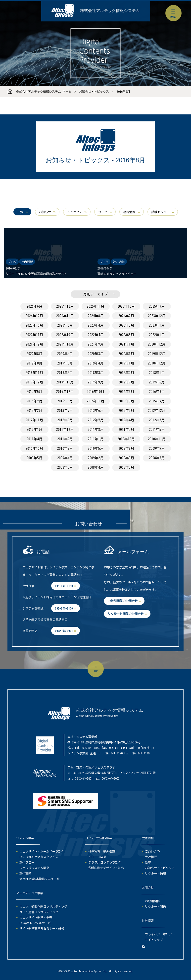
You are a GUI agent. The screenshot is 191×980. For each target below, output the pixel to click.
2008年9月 (126, 458)
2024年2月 (126, 316)
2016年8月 (123, 91)
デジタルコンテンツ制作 (105, 862)
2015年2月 (34, 411)
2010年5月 (96, 448)
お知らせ (45, 212)
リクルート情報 (155, 873)
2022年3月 (126, 335)
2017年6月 (157, 382)
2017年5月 (34, 392)
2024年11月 (65, 316)
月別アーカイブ (95, 294)
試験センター (160, 212)
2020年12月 (157, 344)
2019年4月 (96, 363)
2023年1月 (157, 325)
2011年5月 (157, 430)
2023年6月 (65, 325)
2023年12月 (157, 316)
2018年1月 (157, 373)
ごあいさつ (152, 851)
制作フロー (27, 862)
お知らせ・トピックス (94, 91)
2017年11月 (65, 382)
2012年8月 (65, 420)
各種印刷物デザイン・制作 (106, 868)
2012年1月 (34, 430)
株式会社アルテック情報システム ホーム (44, 91)
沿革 (148, 862)
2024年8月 (96, 316)
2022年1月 (157, 335)
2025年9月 (157, 306)
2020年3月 (96, 354)
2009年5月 (34, 458)
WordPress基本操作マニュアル (40, 879)
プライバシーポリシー (160, 934)
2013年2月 (126, 411)
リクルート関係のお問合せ (126, 614)
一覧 (20, 212)
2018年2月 (126, 373)
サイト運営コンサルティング (39, 912)
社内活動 (129, 212)
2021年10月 (65, 344)
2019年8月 (34, 363)
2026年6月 (34, 306)
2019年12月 (157, 354)
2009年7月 (157, 448)
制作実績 (25, 873)
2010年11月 (157, 439)
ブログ (103, 212)
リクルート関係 (155, 906)
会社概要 (151, 857)
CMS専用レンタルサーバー (37, 923)
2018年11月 (34, 373)
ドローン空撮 (97, 857)
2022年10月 (65, 335)
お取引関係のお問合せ (123, 601)
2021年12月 (34, 344)
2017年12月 (34, 382)
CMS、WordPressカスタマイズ (39, 857)
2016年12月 (65, 392)
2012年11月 (34, 420)
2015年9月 (126, 401)
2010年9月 (65, 448)
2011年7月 (126, 430)
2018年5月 (65, 373)
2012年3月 (157, 420)
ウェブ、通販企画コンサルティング (43, 906)
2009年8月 (126, 448)
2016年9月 (126, 392)
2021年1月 (126, 344)
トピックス (75, 212)
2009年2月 (96, 458)
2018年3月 (96, 373)
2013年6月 (96, 411)
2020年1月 (126, 354)
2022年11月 (34, 335)
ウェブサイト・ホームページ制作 (42, 851)
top (96, 671)
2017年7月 (126, 382)
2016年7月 (34, 401)
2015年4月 (157, 401)
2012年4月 (126, 420)
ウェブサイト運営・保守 (36, 917)
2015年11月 (95, 401)
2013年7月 (65, 411)
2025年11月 (95, 306)
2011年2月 (65, 439)
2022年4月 (96, 335)
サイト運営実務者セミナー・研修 (42, 928)
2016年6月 (65, 401)
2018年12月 (157, 363)
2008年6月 (157, 458)
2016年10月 (95, 392)
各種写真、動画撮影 (102, 851)
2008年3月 (126, 467)
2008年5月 (65, 467)
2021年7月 (96, 344)
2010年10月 (34, 448)
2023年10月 (34, 325)
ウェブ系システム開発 (34, 868)
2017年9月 (96, 382)
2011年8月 (96, 430)
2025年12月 (65, 306)
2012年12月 (157, 411)
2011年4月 (34, 439)
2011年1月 (96, 439)
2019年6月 (65, 363)
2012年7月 (96, 420)
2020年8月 (34, 354)
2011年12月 (65, 430)
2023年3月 (126, 325)
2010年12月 (126, 439)
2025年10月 (126, 306)
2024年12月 (34, 316)
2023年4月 (96, 325)
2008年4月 (96, 467)
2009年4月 (65, 458)
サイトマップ (154, 940)
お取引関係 (152, 901)
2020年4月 (65, 354)
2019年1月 (126, 363)
